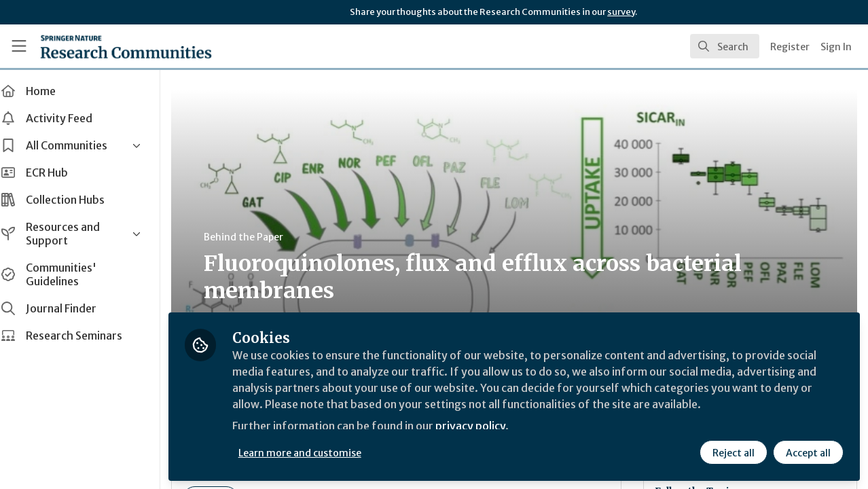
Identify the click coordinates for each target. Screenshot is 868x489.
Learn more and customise (313, 453)
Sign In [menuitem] (836, 47)
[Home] (126, 46)
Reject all (734, 453)
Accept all (808, 453)
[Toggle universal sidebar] (19, 46)
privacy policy (484, 427)
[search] (725, 46)
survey (621, 12)
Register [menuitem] (790, 47)
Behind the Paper (257, 237)
